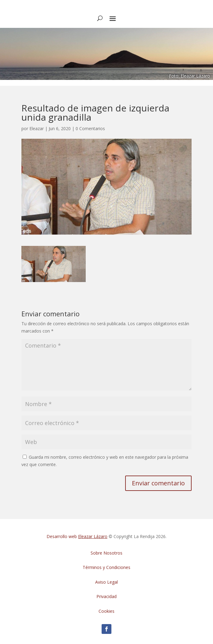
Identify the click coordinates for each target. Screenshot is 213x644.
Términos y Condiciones (106, 567)
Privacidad (106, 596)
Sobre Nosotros (106, 553)
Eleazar (37, 128)
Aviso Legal (106, 582)
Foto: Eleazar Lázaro (189, 76)
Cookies (106, 611)
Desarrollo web (77, 536)
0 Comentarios (90, 128)
